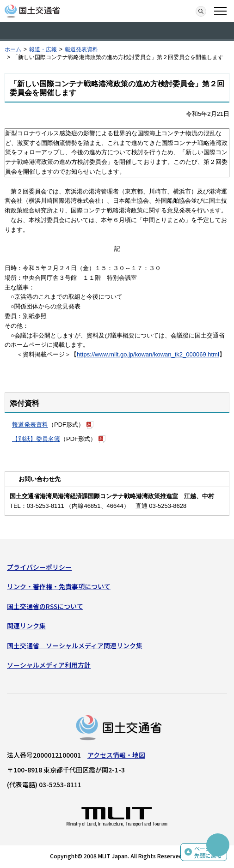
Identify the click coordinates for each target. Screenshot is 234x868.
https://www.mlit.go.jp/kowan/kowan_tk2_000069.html (148, 354)
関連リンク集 (26, 626)
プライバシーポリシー (39, 567)
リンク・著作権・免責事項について (59, 586)
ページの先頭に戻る (208, 852)
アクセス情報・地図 (116, 755)
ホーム (13, 49)
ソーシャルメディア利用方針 (49, 665)
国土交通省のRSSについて (45, 606)
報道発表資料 (81, 49)
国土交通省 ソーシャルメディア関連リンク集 (75, 645)
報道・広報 (43, 49)
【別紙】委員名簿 (36, 439)
